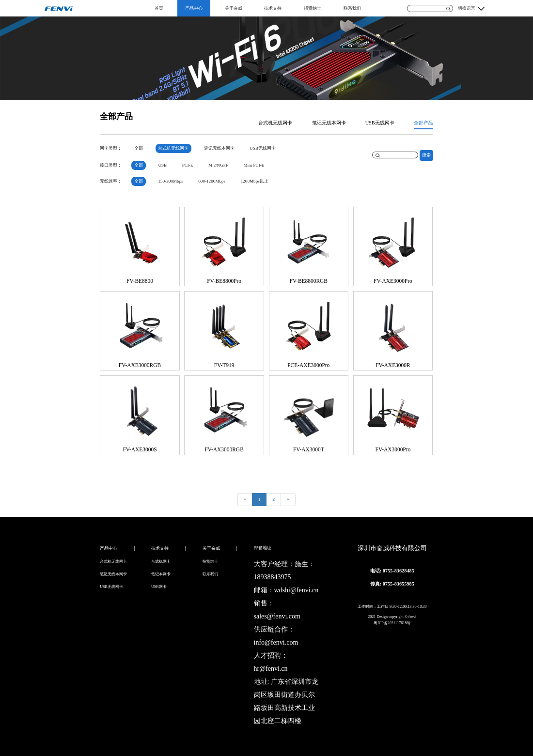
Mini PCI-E (254, 165)
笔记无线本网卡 (329, 123)
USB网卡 (159, 587)
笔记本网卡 (161, 574)
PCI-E (188, 165)
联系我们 (352, 8)
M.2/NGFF (218, 165)
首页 (159, 8)
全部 (139, 148)
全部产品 (423, 123)
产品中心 (194, 8)
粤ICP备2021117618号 (392, 623)
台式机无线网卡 (275, 123)
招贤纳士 (313, 8)
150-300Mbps (170, 181)
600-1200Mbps (212, 181)
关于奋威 (234, 8)
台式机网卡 (161, 562)
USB (162, 165)
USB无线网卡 (380, 123)
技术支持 (273, 8)
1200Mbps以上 (255, 181)
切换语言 (467, 8)
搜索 (426, 155)
